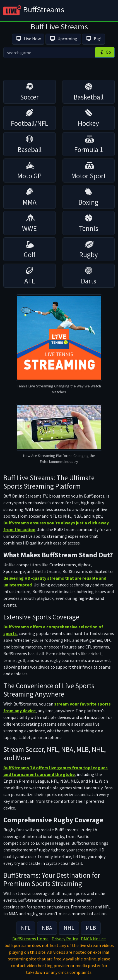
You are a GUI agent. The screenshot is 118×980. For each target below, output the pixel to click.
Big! (93, 39)
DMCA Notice (93, 939)
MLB (91, 928)
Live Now (28, 39)
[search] (49, 53)
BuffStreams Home (30, 939)
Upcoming (63, 39)
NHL (69, 928)
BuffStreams (34, 10)
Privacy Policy (65, 939)
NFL (26, 928)
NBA (47, 928)
